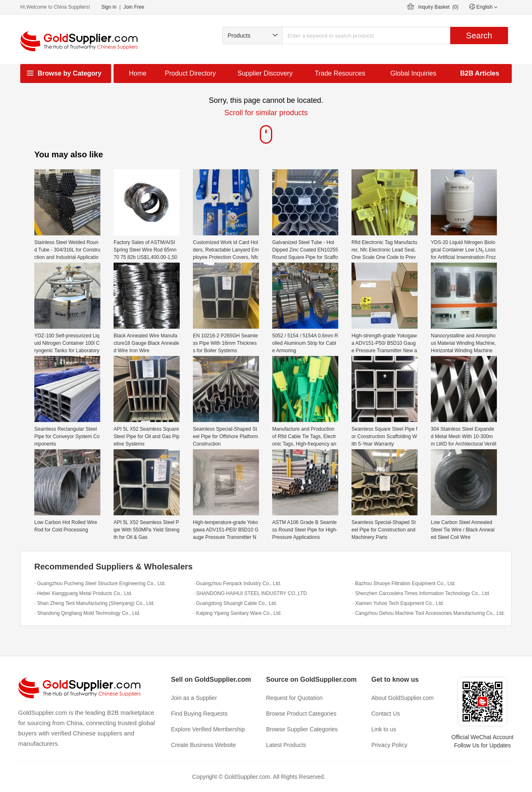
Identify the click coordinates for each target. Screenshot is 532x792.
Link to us (384, 729)
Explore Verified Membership (208, 729)
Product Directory (190, 73)
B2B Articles (480, 73)
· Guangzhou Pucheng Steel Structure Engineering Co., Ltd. (100, 583)
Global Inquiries (413, 73)
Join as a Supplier (194, 698)
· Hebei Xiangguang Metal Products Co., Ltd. (83, 593)
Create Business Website (203, 745)
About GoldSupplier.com (403, 698)
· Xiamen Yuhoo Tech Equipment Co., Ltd (398, 603)
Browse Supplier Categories (302, 729)
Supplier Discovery (265, 73)
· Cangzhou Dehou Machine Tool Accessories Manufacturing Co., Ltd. (429, 613)
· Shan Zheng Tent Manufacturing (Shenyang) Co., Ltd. (94, 603)
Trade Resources (340, 73)
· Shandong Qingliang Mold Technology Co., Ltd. (87, 613)
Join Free (134, 7)
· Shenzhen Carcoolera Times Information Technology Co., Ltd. (421, 593)
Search (479, 36)
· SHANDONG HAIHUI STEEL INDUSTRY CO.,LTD (250, 593)
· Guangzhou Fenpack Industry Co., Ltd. (237, 583)
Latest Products (286, 745)
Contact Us (386, 714)
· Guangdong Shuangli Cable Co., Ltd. (235, 603)
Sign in (109, 7)
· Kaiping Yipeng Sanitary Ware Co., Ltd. (237, 613)
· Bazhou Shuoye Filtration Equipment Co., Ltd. (404, 583)
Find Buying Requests (199, 714)
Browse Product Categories (301, 714)
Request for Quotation (294, 698)
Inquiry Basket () (438, 7)
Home (138, 73)
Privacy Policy (389, 745)
